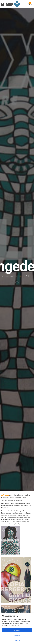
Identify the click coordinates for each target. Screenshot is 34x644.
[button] (27, 4)
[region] (17, 628)
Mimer (21, 276)
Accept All (17, 630)
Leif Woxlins (5, 495)
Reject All (17, 640)
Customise (17, 635)
